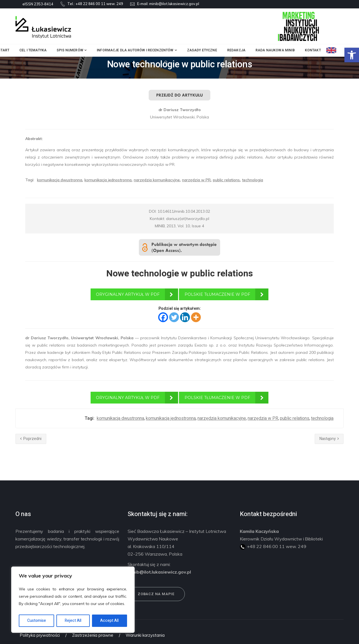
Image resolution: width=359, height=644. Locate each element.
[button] (352, 55)
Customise (37, 621)
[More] (196, 317)
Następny (329, 439)
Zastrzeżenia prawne (93, 635)
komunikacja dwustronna (60, 180)
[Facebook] (163, 317)
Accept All (109, 621)
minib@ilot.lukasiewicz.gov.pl (174, 4)
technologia (253, 180)
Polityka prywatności (40, 635)
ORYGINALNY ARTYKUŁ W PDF (128, 294)
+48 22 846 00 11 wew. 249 (99, 4)
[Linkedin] (185, 317)
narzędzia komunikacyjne (157, 180)
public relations (226, 180)
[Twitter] (174, 317)
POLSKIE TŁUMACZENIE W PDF (217, 294)
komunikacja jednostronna (108, 180)
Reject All (73, 621)
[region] (73, 600)
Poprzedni (31, 439)
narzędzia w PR (196, 180)
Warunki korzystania (145, 635)
